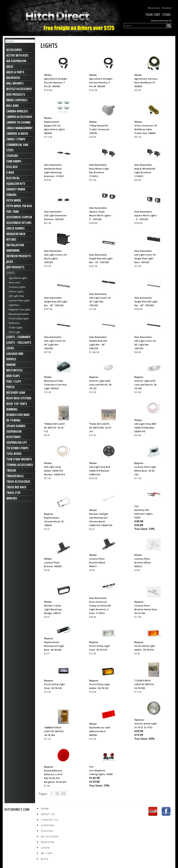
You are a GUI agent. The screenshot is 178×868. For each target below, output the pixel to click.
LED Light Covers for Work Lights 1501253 (56, 259)
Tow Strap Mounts (19, 459)
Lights (11, 273)
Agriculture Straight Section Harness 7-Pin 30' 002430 (101, 83)
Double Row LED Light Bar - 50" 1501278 (98, 345)
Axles (10, 67)
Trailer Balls (15, 476)
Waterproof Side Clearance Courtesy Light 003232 (55, 385)
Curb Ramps (14, 161)
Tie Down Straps (17, 448)
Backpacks (13, 78)
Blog (45, 859)
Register (48, 842)
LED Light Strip (16, 296)
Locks (10, 348)
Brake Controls (17, 100)
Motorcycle (14, 370)
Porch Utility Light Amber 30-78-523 (100, 686)
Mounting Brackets (19, 314)
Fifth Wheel (14, 200)
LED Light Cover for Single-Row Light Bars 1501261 (145, 259)
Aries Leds (14, 282)
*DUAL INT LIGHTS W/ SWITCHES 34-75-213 (101, 428)
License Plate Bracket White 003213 (143, 563)
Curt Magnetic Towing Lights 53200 (101, 772)
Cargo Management (20, 128)
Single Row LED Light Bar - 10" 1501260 (101, 260)
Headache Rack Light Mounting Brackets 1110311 (54, 172)
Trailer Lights (16, 327)
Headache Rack (16, 234)
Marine (11, 365)
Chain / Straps (16, 139)
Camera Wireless (17, 111)
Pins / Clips (14, 381)
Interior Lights (16, 291)
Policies (47, 831)
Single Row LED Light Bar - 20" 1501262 (56, 304)
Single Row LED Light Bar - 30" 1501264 (146, 304)
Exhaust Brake (16, 189)
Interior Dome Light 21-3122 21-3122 (146, 726)
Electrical (13, 178)
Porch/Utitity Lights (19, 318)
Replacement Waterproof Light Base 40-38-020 (54, 646)
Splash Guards (16, 426)
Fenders (11, 195)
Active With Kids (17, 55)
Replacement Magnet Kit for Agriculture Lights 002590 (55, 128)
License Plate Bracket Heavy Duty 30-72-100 (146, 609)
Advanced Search (161, 21)
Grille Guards (15, 228)
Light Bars (14, 305)
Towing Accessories (20, 465)
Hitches (11, 239)
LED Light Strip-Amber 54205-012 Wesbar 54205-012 (54, 471)
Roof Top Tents (17, 404)
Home (45, 809)
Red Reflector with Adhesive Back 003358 (100, 731)
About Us (48, 814)
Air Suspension (16, 61)
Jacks (10, 262)
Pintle (10, 387)
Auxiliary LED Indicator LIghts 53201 (144, 514)
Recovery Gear (16, 393)
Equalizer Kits (16, 184)
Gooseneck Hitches (19, 223)
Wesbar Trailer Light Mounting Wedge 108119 (53, 609)
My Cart (47, 853)
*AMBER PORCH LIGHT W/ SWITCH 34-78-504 (54, 731)
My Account (154, 8)
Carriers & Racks (17, 134)
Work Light (14, 332)
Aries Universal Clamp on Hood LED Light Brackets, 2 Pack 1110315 (100, 608)
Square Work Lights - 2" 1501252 (146, 217)
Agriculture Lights (18, 278)
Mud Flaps (13, 376)
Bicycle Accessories (19, 89)
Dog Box (12, 167)
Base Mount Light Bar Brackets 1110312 (99, 172)
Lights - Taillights (19, 342)
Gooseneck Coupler (19, 217)
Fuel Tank (13, 212)
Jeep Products (15, 267)
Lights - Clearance (18, 337)
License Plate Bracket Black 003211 (97, 563)
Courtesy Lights (17, 287)
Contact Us (50, 820)
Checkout (167, 8)
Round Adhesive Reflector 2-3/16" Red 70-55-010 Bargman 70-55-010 (55, 776)
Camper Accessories (19, 117)
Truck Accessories (18, 482)
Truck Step (13, 493)
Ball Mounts (15, 83)
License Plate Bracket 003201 (53, 564)
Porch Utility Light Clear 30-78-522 (54, 686)
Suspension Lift (17, 442)
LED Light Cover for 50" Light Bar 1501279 (145, 345)
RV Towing (13, 420)
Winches (12, 498)
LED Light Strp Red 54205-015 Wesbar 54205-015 (100, 471)
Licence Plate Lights (19, 300)
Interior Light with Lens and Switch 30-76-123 (101, 385)
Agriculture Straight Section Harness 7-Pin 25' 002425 (56, 83)
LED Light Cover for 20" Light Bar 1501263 (100, 302)
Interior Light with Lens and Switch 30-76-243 (146, 385)
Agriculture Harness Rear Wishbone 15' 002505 (146, 83)
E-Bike (10, 172)
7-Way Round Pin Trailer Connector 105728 (100, 129)
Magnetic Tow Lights (20, 309)
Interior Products (19, 256)
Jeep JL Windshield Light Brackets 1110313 (145, 172)
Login (45, 848)
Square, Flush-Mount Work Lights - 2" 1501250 (101, 216)
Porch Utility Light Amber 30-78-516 (145, 648)
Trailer (11, 470)
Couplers (12, 156)
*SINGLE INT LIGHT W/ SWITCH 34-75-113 (54, 428)
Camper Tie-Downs (19, 122)
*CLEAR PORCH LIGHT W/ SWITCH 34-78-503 (144, 684)
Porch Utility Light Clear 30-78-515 (100, 648)
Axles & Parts (15, 72)
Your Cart (150, 15)
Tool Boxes (14, 454)
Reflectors (14, 323)
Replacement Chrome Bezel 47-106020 (54, 522)
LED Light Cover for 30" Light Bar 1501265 (55, 345)
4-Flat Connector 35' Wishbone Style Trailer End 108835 (146, 129)
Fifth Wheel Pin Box (19, 206)
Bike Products (16, 94)
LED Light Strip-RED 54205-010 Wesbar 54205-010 (145, 428)
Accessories (14, 50)
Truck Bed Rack (16, 487)
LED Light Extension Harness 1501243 (55, 217)
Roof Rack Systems (19, 398)
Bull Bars (13, 106)
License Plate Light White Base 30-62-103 (145, 471)
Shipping (48, 825)
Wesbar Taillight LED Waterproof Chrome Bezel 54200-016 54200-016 (101, 520)
